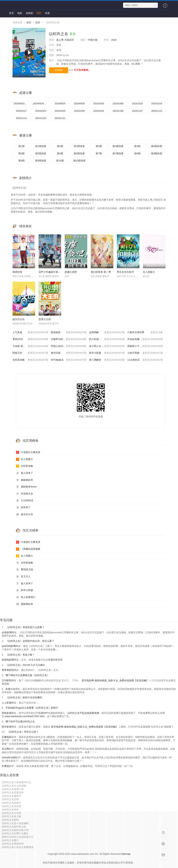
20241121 (60, 118)
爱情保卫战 (25, 570)
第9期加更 (41, 161)
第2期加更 (79, 146)
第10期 (60, 161)
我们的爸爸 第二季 (101, 272)
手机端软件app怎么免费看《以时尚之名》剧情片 (32, 708)
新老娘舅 (69, 332)
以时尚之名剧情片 (11, 803)
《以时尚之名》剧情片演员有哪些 (24, 697)
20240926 (79, 104)
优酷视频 (29, 680)
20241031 (99, 111)
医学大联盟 (107, 353)
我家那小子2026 (145, 346)
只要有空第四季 (145, 332)
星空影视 (7, 727)
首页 (11, 13)
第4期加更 (157, 146)
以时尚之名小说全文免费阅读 (18, 847)
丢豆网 (5, 749)
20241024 (60, 111)
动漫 (47, 13)
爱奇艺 (65, 680)
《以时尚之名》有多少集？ (20, 655)
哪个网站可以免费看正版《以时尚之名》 (27, 675)
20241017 (21, 111)
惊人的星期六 (26, 597)
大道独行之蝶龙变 (28, 452)
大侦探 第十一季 (30, 346)
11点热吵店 (145, 360)
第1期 (21, 146)
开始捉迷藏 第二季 (145, 339)
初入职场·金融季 (107, 339)
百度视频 (156, 680)
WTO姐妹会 (69, 360)
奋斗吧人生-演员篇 (107, 346)
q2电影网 (7, 632)
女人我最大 (149, 272)
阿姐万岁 (30, 353)
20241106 (118, 111)
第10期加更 (79, 161)
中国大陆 (93, 40)
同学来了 (23, 508)
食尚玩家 (69, 353)
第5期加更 (41, 153)
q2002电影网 (9, 646)
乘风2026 (30, 339)
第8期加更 (157, 153)
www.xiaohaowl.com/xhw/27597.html (25, 716)
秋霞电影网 (8, 660)
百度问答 (53, 660)
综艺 (39, 13)
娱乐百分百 (19, 319)
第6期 (60, 153)
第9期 (21, 161)
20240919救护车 (41, 104)
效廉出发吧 (71, 272)
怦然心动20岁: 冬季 (69, 346)
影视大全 (10, 689)
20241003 (99, 104)
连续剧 (29, 13)
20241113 (157, 111)
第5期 (21, 153)
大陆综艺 (69, 40)
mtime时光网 (9, 758)
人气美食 (30, 332)
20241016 (157, 104)
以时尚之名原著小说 (13, 789)
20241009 (118, 104)
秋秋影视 (7, 713)
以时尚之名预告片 (11, 796)
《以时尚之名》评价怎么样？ (23, 732)
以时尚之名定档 (10, 799)
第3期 (99, 146)
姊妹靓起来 (25, 480)
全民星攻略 (30, 360)
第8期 (137, 153)
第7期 (99, 153)
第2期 (60, 146)
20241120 (41, 118)
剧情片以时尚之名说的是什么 (18, 837)
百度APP (43, 713)
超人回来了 (25, 473)
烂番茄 (5, 766)
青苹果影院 (8, 670)
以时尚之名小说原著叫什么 (16, 782)
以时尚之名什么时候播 (14, 786)
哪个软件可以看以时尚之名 (20, 722)
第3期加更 (118, 146)
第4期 (137, 146)
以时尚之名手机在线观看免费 (83, 713)
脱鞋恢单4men (26, 487)
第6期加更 (79, 153)
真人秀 (60, 40)
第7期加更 (118, 153)
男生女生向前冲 (125, 272)
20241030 (79, 111)
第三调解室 (107, 360)
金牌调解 (107, 332)
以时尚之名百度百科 (13, 792)
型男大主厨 (45, 319)
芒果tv (75, 680)
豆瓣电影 (7, 737)
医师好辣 (17, 272)
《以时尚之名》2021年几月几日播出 (25, 665)
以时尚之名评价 (10, 810)
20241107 (137, 111)
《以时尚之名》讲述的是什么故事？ (25, 627)
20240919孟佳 (21, 104)
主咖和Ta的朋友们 (69, 339)
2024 (114, 40)
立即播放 (59, 70)
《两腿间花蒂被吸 (28, 549)
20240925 (60, 104)
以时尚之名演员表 (11, 806)
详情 (139, 64)
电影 (20, 13)
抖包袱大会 (25, 494)
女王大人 (23, 577)
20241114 (21, 118)
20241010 (137, 104)
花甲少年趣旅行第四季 (51, 272)
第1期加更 (41, 146)
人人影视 (7, 703)
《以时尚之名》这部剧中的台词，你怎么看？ (30, 641)
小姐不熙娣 (145, 353)
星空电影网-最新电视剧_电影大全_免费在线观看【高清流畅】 (115, 680)
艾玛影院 (7, 680)
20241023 (41, 111)
